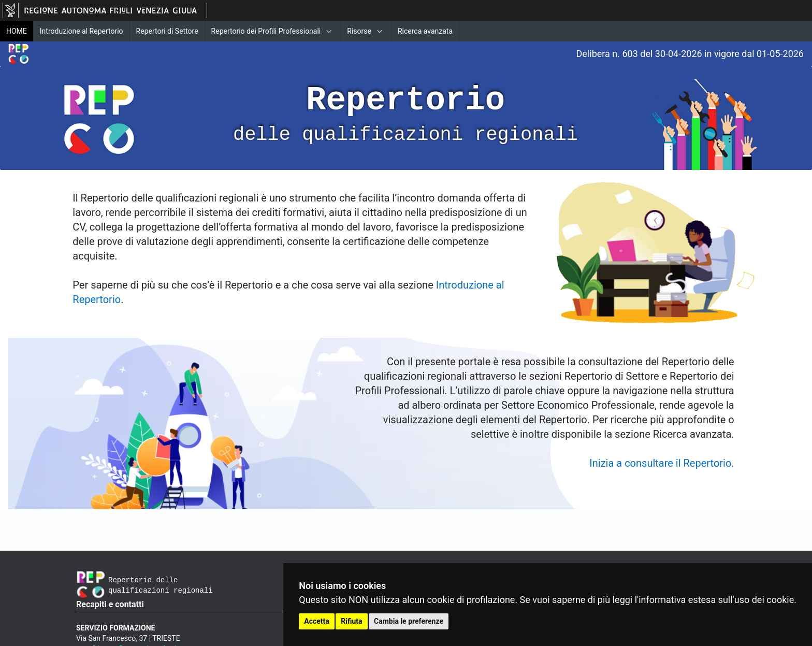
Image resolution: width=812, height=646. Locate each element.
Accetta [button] (317, 621)
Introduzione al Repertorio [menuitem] (82, 31)
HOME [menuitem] (17, 31)
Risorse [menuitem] (359, 31)
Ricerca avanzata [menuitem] (425, 31)
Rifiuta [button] (351, 621)
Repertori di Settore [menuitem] (167, 31)
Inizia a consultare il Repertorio (660, 463)
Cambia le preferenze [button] (409, 621)
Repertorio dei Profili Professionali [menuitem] (266, 31)
